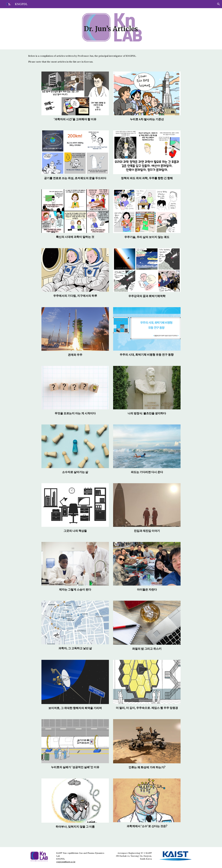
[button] (219, 4)
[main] (111, 29)
